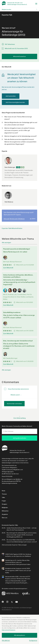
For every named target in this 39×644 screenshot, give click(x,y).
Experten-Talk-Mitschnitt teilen (12, 228)
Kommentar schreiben (14, 404)
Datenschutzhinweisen (9, 630)
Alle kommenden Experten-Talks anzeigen (14, 545)
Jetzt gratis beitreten (19, 438)
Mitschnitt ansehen (19, 56)
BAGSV (18, 479)
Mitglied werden (6, 9)
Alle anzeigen (6, 242)
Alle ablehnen (6, 640)
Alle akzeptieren (19, 635)
